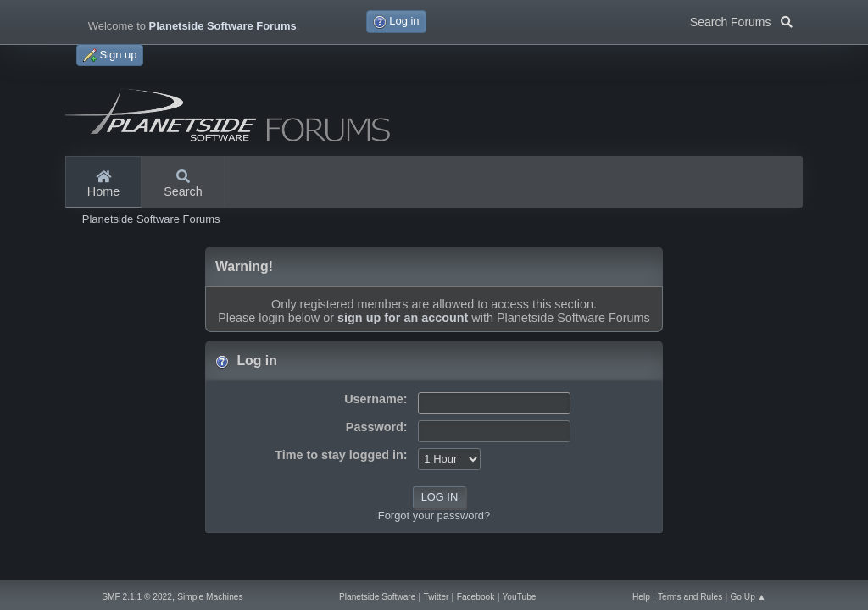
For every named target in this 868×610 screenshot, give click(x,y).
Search (183, 185)
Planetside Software (377, 597)
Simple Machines (210, 597)
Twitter (437, 597)
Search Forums (741, 20)
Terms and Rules (690, 597)
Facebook (476, 597)
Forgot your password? (434, 516)
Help (641, 597)
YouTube (520, 597)
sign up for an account (403, 318)
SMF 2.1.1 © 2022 (137, 597)
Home (103, 185)
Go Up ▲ (748, 597)
